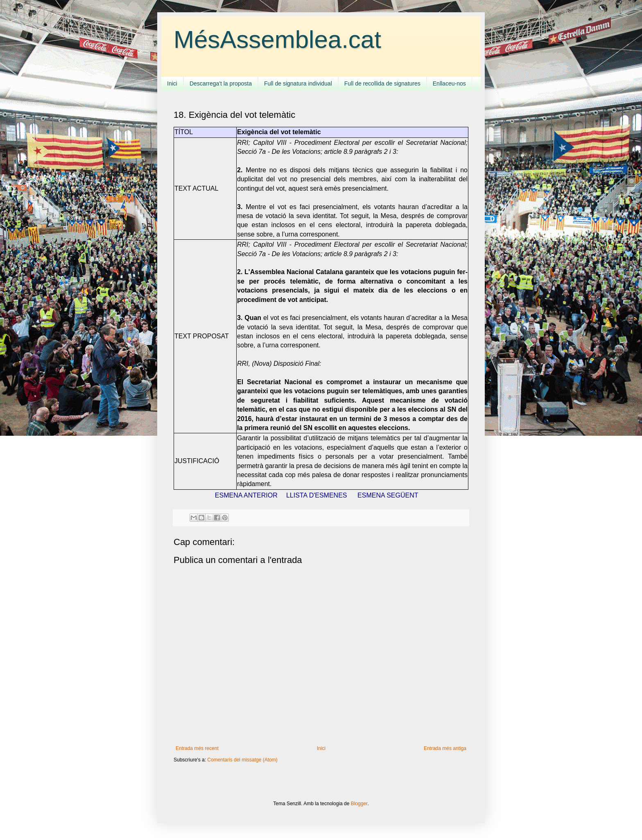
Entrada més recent (197, 748)
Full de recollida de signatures (382, 83)
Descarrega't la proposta (221, 83)
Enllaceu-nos (449, 83)
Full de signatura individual (298, 83)
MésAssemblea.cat (277, 39)
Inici (172, 83)
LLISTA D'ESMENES (317, 495)
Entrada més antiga (445, 748)
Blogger (359, 804)
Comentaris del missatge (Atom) (242, 760)
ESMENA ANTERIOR (246, 495)
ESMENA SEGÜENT (388, 495)
